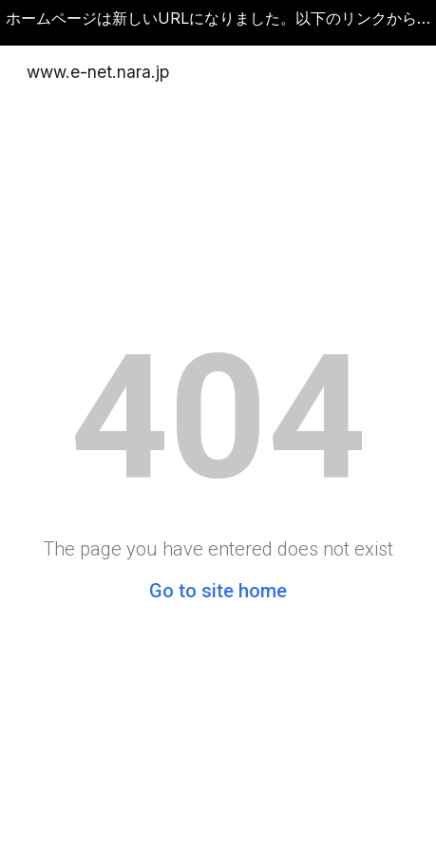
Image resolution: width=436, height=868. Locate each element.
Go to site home (218, 591)
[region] (218, 23)
